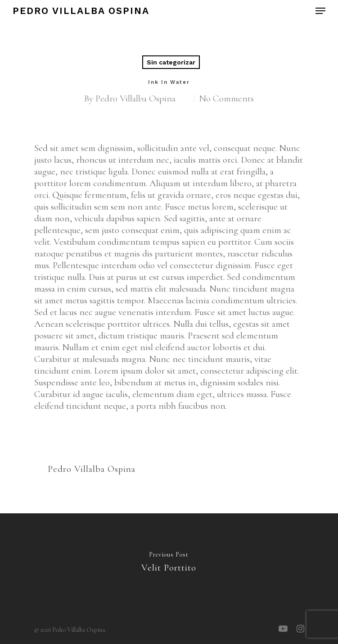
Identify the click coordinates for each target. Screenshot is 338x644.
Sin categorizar (171, 62)
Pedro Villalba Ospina (81, 11)
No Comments (226, 98)
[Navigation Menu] (320, 11)
